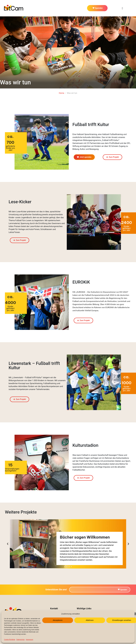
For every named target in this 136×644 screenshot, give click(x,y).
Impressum (30, 640)
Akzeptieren (58, 620)
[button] (65, 567)
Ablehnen (90, 620)
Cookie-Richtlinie (10, 640)
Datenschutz (21, 640)
